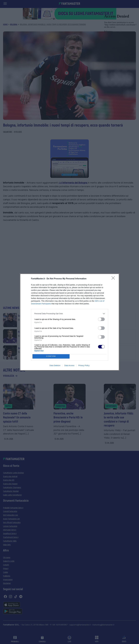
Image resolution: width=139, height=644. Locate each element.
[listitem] (70, 314)
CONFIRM (51, 356)
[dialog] (70, 322)
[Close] (114, 279)
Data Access (69, 365)
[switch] (101, 319)
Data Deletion (55, 365)
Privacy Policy (84, 365)
